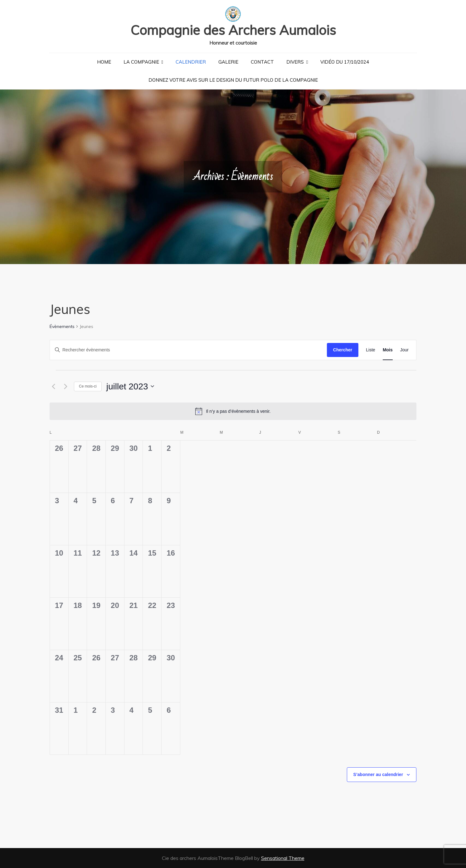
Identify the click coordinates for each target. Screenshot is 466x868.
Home (104, 62)
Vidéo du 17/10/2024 (345, 62)
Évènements (62, 326)
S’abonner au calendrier (378, 774)
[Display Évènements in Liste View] (371, 350)
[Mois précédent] (53, 386)
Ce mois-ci (88, 386)
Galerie (228, 62)
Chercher (343, 350)
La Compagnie (141, 62)
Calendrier (191, 62)
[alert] (233, 411)
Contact (262, 62)
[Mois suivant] (66, 386)
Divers (295, 62)
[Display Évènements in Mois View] (388, 350)
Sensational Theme (283, 858)
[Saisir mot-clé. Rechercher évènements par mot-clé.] (188, 350)
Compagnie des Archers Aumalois (233, 30)
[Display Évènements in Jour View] (404, 350)
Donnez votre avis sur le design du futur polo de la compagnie (233, 80)
